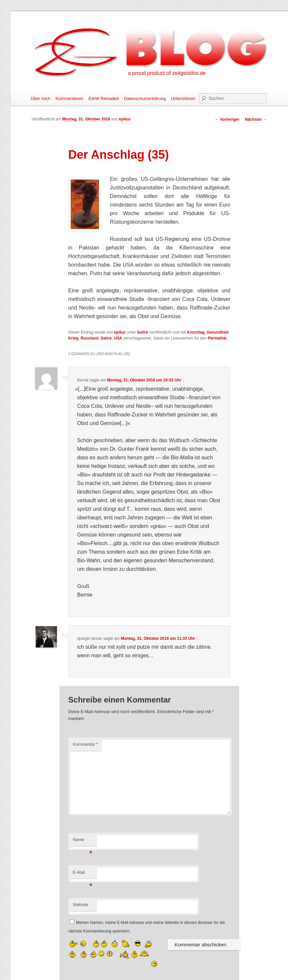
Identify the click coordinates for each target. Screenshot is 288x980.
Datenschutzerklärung (145, 98)
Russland (90, 338)
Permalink (217, 338)
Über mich (40, 98)
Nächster (256, 119)
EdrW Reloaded (104, 98)
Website (81, 905)
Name (83, 842)
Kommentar (86, 744)
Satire (143, 332)
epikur (125, 119)
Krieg (73, 338)
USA (118, 338)
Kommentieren (70, 98)
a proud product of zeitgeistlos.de (167, 73)
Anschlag (196, 332)
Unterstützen (183, 98)
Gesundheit (218, 332)
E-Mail (83, 874)
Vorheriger (227, 119)
